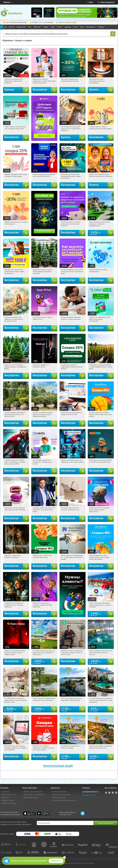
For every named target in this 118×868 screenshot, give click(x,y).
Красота (12, 27)
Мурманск (7, 2)
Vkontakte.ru (109, 793)
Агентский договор (59, 792)
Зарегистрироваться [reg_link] (108, 2)
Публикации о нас (9, 794)
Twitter (113, 793)
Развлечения (22, 27)
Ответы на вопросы (9, 803)
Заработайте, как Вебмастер (34, 794)
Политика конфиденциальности (64, 800)
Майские (102, 27)
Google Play (43, 813)
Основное (5, 792)
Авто (30, 27)
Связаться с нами (89, 795)
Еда (6, 27)
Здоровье (68, 27)
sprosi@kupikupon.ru (91, 792)
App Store (29, 813)
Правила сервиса (8, 800)
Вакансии (5, 797)
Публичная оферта (59, 797)
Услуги (60, 27)
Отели (76, 27)
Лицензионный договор (61, 794)
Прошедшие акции (31, 797)
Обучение (38, 27)
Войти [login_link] (91, 2)
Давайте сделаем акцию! (33, 792)
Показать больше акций (58, 766)
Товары (47, 27)
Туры (53, 27)
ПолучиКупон (92, 27)
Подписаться (56, 861)
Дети (83, 27)
